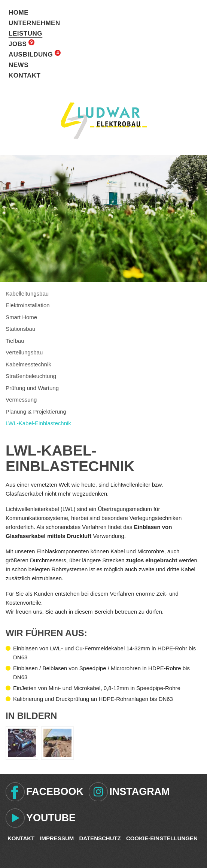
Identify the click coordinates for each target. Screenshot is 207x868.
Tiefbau (15, 341)
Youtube (51, 818)
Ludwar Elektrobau (104, 121)
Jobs (18, 44)
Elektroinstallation (28, 305)
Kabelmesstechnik (28, 364)
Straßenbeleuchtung (31, 376)
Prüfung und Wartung (32, 388)
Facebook (55, 792)
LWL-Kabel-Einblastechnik (38, 423)
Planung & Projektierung (36, 412)
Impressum (57, 838)
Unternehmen (34, 23)
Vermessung (21, 400)
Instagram (140, 792)
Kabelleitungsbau (27, 294)
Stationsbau (20, 329)
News (19, 65)
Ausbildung (31, 55)
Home (19, 13)
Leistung (25, 34)
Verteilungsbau (24, 352)
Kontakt (25, 75)
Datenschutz (100, 838)
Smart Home (21, 317)
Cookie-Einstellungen (162, 838)
